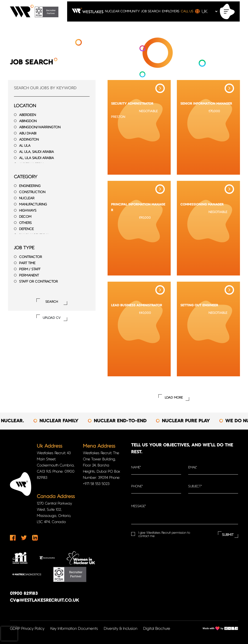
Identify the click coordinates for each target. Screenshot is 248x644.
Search (52, 302)
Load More (174, 398)
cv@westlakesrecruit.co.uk (45, 601)
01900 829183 (24, 594)
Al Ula (25, 146)
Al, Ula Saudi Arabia (37, 158)
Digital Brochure (157, 629)
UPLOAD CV (52, 318)
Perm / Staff (30, 269)
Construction (32, 192)
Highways (28, 211)
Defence (26, 229)
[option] (66, 421)
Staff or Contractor (39, 282)
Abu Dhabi (28, 134)
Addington (29, 140)
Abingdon (28, 121)
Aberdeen (28, 115)
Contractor (31, 257)
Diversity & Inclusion (121, 629)
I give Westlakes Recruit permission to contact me (164, 535)
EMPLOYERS (171, 11)
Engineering (30, 186)
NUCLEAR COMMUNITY (122, 11)
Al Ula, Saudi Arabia (37, 152)
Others (25, 223)
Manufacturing (33, 205)
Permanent (29, 276)
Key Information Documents (74, 629)
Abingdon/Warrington (40, 127)
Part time (27, 263)
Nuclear (27, 198)
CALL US (187, 11)
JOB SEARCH (151, 11)
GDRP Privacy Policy (27, 629)
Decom (25, 217)
